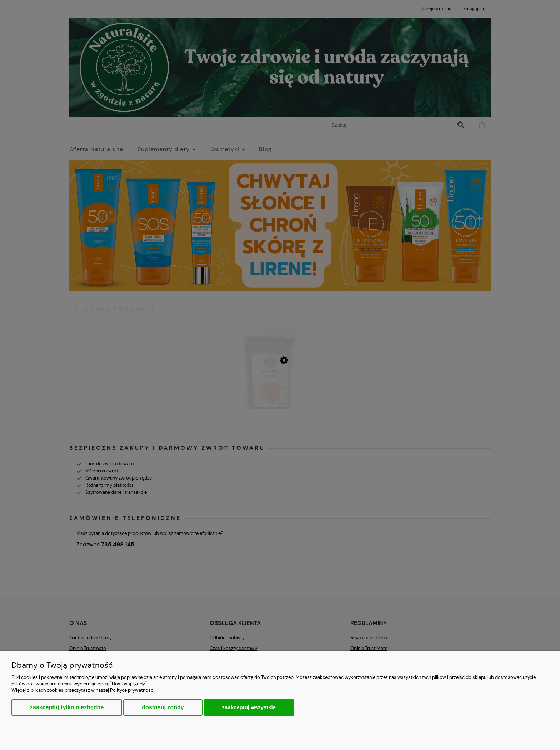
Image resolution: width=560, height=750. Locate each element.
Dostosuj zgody (163, 707)
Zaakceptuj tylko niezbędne (67, 707)
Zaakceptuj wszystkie (249, 707)
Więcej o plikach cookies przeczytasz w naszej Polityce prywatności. (83, 690)
